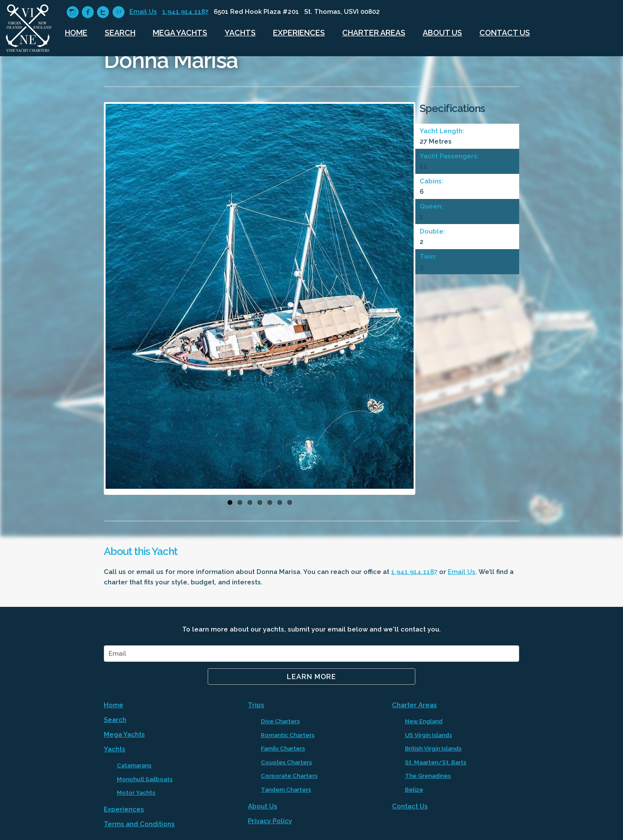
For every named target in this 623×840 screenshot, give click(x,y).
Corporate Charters (289, 776)
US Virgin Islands (429, 735)
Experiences (299, 33)
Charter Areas (374, 33)
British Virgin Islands (433, 748)
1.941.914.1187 (185, 12)
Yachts (240, 33)
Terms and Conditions (139, 824)
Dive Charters (280, 721)
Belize (414, 789)
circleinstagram (72, 12)
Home (76, 33)
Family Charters (283, 748)
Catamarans (134, 765)
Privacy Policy (270, 821)
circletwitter (103, 12)
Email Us (143, 12)
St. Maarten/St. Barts (436, 762)
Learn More (311, 677)
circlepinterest (118, 12)
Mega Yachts (180, 33)
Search (120, 33)
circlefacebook (88, 12)
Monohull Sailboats (145, 779)
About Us (442, 33)
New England (424, 721)
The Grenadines (428, 776)
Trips (256, 705)
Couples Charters (286, 762)
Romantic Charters (288, 735)
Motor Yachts (136, 792)
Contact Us (505, 33)
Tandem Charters (286, 789)
